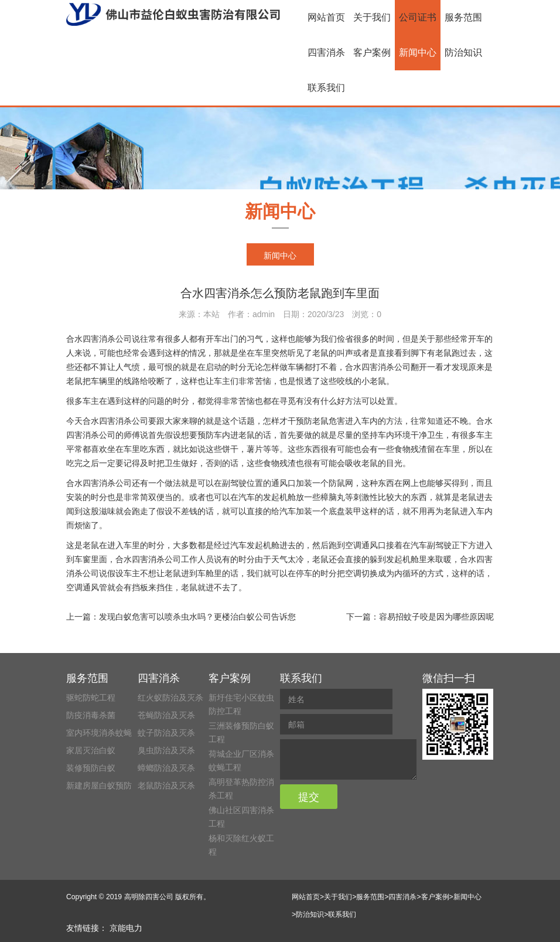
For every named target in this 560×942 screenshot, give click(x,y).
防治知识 (463, 52)
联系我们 (326, 88)
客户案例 (372, 52)
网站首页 (326, 17)
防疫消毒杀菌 (91, 715)
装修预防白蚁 (91, 768)
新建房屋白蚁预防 (99, 785)
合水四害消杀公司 (99, 339)
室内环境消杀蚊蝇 (99, 733)
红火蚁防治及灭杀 (170, 698)
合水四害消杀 (140, 559)
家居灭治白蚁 (91, 750)
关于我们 (372, 17)
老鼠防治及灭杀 (166, 785)
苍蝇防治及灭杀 (166, 715)
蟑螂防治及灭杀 (166, 768)
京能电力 (126, 928)
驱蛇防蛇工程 (91, 698)
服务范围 (463, 17)
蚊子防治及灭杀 (166, 733)
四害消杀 (326, 52)
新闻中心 (418, 52)
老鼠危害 (329, 421)
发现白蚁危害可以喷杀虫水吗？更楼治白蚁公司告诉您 (197, 617)
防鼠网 (341, 483)
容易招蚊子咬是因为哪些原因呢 (436, 617)
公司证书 (418, 17)
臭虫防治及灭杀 (166, 750)
